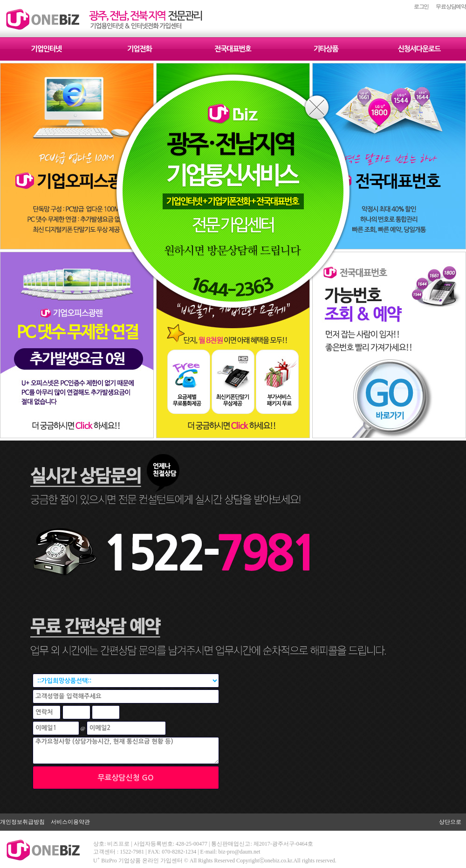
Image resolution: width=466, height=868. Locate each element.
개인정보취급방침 (22, 822)
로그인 (421, 7)
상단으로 (450, 822)
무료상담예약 (451, 7)
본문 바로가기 (0, 0)
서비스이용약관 (70, 822)
